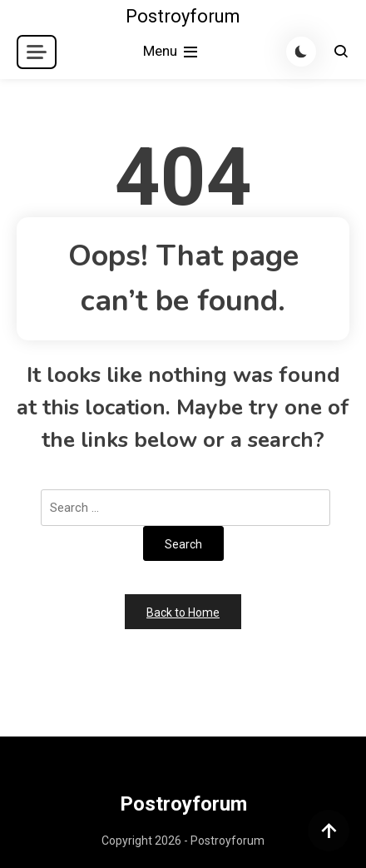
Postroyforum (183, 16)
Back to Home (183, 613)
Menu (172, 52)
